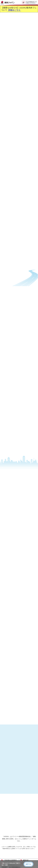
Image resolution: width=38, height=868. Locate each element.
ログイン (28, 864)
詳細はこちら (14, 10)
